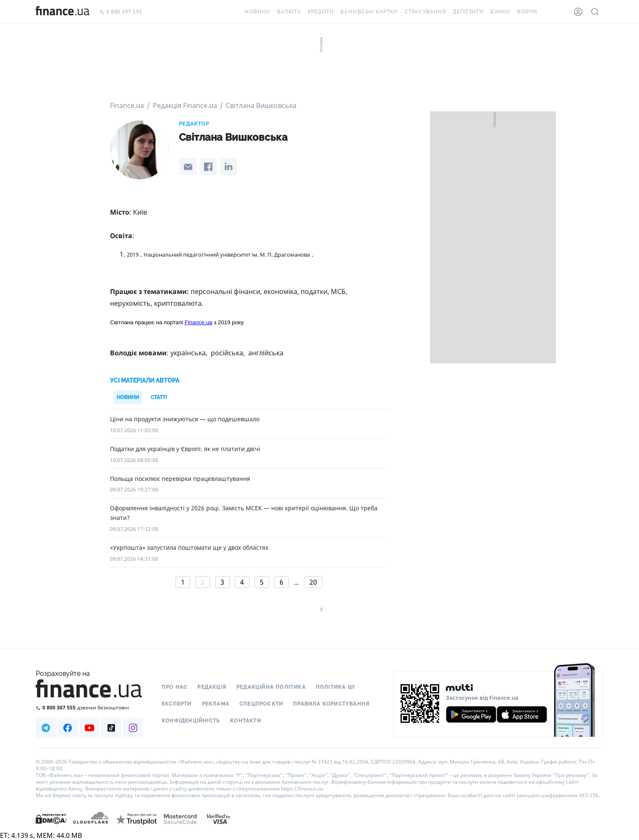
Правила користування (331, 704)
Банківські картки (369, 12)
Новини (257, 12)
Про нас (174, 687)
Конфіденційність (191, 721)
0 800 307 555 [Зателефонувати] (121, 12)
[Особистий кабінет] (578, 12)
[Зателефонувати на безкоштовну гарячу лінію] (89, 707)
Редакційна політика (271, 687)
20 (313, 582)
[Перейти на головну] (63, 12)
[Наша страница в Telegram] (46, 728)
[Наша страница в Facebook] (68, 728)
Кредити (321, 12)
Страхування (426, 12)
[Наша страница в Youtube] (89, 728)
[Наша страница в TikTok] (111, 728)
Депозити (469, 12)
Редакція (212, 687)
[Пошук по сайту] (595, 12)
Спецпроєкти (261, 704)
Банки (500, 12)
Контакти (246, 721)
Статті (159, 397)
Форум (527, 12)
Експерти (177, 704)
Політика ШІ (335, 687)
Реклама (216, 704)
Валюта (289, 12)
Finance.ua (199, 322)
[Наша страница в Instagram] (133, 728)
